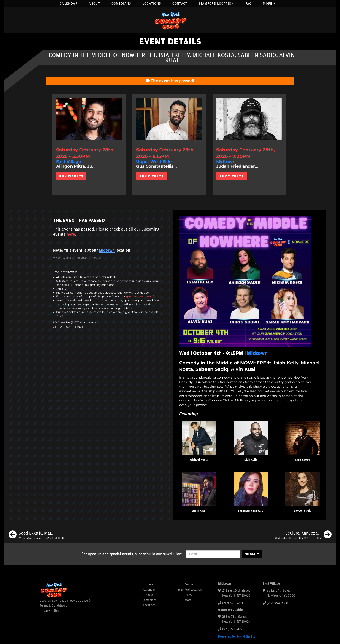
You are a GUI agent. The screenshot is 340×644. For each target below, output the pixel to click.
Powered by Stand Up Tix (237, 637)
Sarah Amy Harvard (251, 511)
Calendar (69, 4)
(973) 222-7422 (232, 629)
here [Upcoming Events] (71, 234)
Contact (180, 4)
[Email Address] (213, 554)
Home (149, 584)
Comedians (121, 4)
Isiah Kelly (251, 460)
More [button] (269, 4)
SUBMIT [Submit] (252, 554)
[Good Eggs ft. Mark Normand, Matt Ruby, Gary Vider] (36, 535)
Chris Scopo (302, 460)
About (94, 4)
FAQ (248, 4)
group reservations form (143, 296)
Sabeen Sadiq (303, 511)
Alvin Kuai (199, 511)
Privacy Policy (49, 611)
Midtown (107, 251)
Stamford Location (216, 4)
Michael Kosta (199, 460)
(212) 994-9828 (277, 603)
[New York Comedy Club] (170, 20)
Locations (152, 4)
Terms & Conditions (53, 606)
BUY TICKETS (71, 176)
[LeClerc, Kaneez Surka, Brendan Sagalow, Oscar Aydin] (303, 535)
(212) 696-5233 (232, 603)
